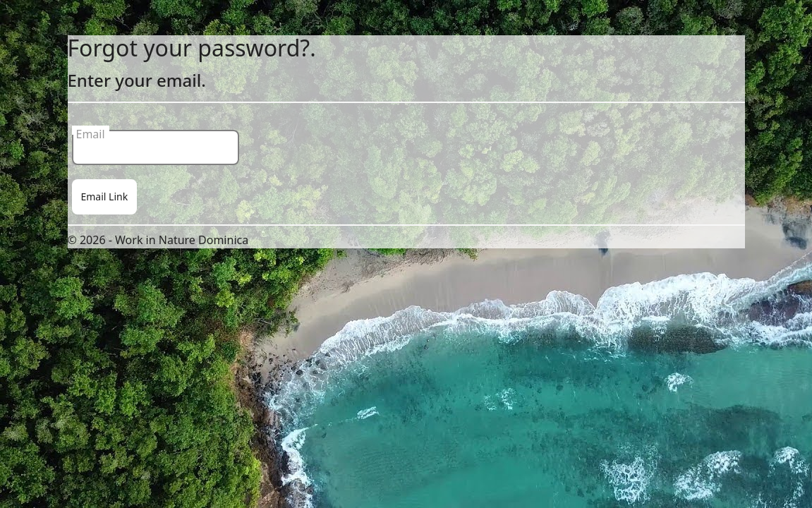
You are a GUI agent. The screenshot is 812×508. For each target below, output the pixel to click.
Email (91, 131)
